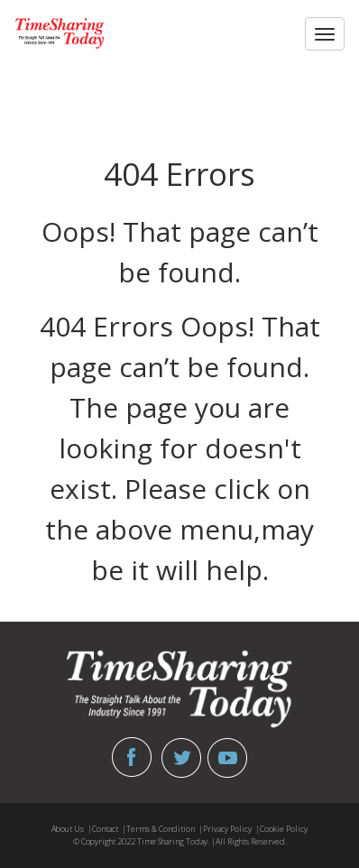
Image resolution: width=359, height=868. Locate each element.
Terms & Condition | (165, 829)
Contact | (109, 829)
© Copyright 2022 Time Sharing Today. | (144, 841)
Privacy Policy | (231, 829)
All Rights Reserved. (251, 841)
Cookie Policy (284, 829)
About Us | (72, 829)
